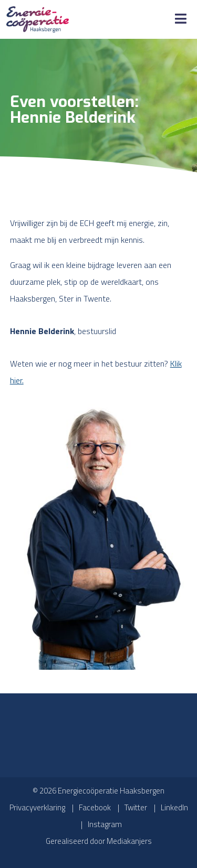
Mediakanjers (129, 841)
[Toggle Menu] (181, 19)
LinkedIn (174, 807)
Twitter (136, 807)
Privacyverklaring (37, 807)
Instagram (105, 824)
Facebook (95, 807)
